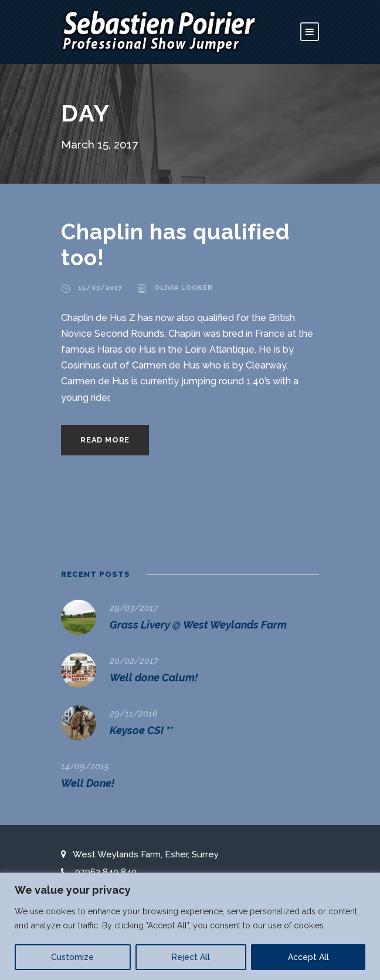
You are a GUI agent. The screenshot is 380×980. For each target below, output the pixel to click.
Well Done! (88, 783)
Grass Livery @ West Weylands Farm (198, 625)
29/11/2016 (134, 714)
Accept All (308, 957)
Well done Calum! (154, 677)
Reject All (191, 957)
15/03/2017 (100, 288)
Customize (72, 957)
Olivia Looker (184, 288)
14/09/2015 (85, 766)
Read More (105, 440)
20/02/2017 (134, 661)
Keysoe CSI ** (141, 730)
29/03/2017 (134, 608)
